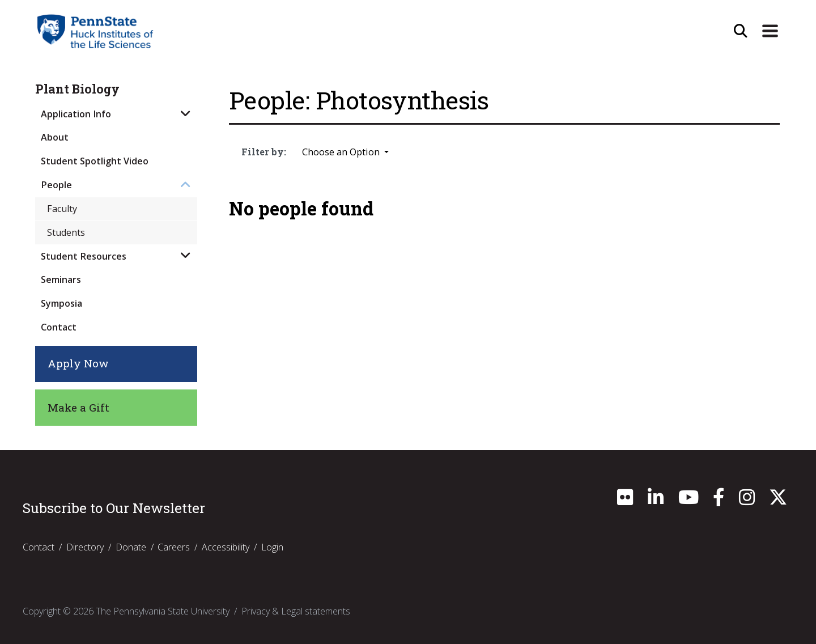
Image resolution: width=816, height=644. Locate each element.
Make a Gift (78, 407)
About (55, 137)
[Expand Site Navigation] (770, 31)
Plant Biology (77, 89)
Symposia (61, 303)
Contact (59, 327)
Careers (174, 548)
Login (272, 548)
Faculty (62, 209)
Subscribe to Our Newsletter (114, 508)
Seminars (61, 279)
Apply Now (78, 363)
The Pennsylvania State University (163, 612)
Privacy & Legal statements (296, 612)
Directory (85, 548)
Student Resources (84, 256)
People (56, 185)
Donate (131, 548)
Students (66, 232)
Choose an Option (342, 152)
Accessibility (226, 548)
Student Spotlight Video (95, 161)
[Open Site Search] (741, 31)
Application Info (76, 114)
